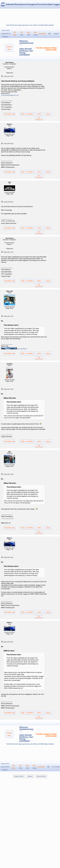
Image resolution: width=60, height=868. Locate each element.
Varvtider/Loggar (52, 4)
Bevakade (43, 34)
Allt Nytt (3, 4)
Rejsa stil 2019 (41, 776)
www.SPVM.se (22, 349)
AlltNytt (15, 34)
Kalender (10, 4)
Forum (40, 4)
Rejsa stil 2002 (19, 776)
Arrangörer (31, 4)
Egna (29, 34)
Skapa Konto (6, 30)
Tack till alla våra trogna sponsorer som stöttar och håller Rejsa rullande (30, 25)
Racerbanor (20, 4)
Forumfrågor (56, 767)
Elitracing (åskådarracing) (26, 43)
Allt (22, 34)
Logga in (56, 33)
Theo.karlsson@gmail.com (10, 95)
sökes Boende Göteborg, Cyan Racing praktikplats (26, 52)
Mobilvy (30, 776)
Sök (50, 34)
